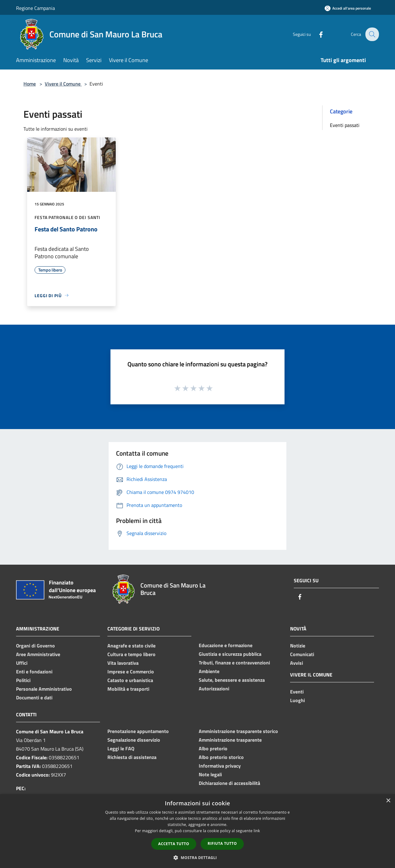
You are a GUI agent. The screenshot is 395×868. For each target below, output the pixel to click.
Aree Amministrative (38, 654)
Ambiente (209, 671)
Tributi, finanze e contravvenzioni (234, 663)
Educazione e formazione (226, 645)
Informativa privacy (220, 766)
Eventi (297, 692)
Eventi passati (345, 125)
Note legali (210, 774)
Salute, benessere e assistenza (232, 680)
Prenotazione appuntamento (138, 731)
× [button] (388, 801)
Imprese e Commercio (131, 672)
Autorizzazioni (214, 689)
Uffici (22, 663)
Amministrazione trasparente (230, 740)
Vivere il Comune (63, 84)
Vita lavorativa (123, 663)
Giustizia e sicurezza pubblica (230, 654)
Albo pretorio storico (221, 757)
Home (30, 84)
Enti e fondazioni (34, 672)
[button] (197, 857)
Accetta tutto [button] (174, 844)
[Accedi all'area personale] (348, 8)
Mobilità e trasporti (128, 689)
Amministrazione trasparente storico (238, 731)
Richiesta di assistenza (132, 757)
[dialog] (197, 831)
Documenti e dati (34, 697)
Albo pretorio (213, 748)
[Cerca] (372, 34)
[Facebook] (317, 34)
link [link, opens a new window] (257, 831)
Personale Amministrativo (44, 689)
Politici (23, 680)
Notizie (298, 646)
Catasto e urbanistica (130, 680)
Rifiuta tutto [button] (222, 843)
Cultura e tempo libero (131, 654)
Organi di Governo (35, 646)
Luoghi (297, 700)
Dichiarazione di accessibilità (229, 783)
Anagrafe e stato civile (131, 646)
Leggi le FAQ (121, 748)
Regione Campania (35, 8)
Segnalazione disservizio (134, 740)
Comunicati (302, 654)
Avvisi (297, 663)
